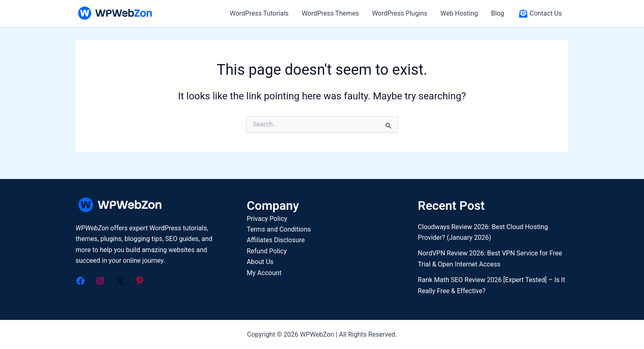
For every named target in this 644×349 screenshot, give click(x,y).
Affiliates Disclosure (276, 240)
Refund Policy (267, 251)
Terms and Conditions (279, 229)
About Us (260, 262)
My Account (264, 273)
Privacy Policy (267, 219)
